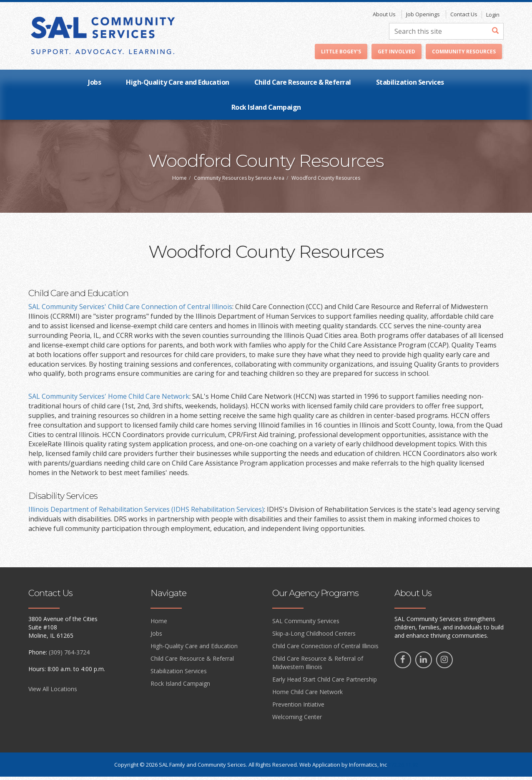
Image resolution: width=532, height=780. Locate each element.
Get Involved (396, 55)
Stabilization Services (410, 86)
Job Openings (423, 18)
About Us (384, 18)
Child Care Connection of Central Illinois (325, 649)
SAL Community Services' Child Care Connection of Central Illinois (130, 310)
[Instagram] (444, 663)
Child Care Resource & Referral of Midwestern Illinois (318, 666)
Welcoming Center (297, 720)
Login (493, 18)
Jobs (94, 86)
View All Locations (53, 692)
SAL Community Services (306, 624)
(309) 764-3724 (69, 655)
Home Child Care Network (307, 695)
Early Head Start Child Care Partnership (325, 683)
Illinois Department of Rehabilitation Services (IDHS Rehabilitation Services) (146, 513)
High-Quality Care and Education (178, 86)
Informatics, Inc (368, 768)
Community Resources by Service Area (239, 181)
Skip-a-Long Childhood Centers (314, 637)
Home (179, 181)
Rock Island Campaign (266, 111)
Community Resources (464, 55)
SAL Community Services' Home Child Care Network (109, 400)
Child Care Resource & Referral (303, 86)
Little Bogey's (341, 55)
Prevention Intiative (298, 708)
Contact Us (464, 18)
